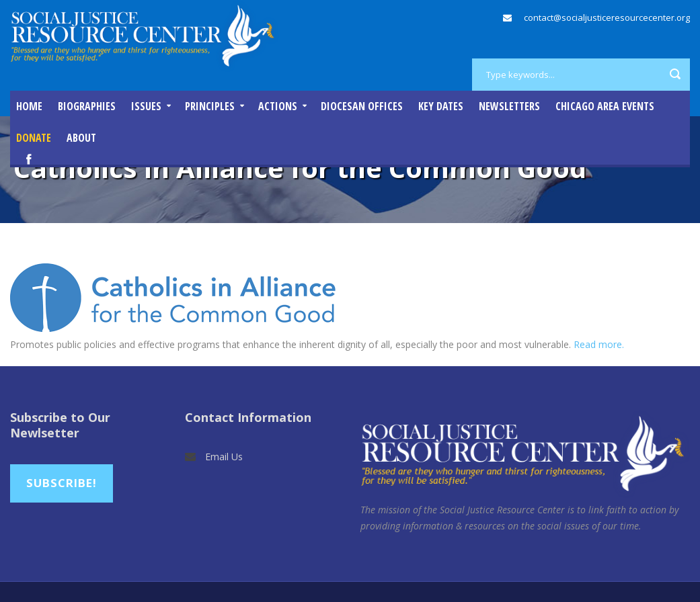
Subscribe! (62, 483)
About (81, 138)
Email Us (224, 457)
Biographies (87, 106)
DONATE (34, 138)
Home (29, 106)
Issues (146, 106)
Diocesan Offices (362, 106)
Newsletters (509, 106)
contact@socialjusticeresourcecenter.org (607, 17)
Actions (278, 106)
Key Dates (441, 106)
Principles (210, 106)
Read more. (599, 344)
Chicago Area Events (605, 106)
